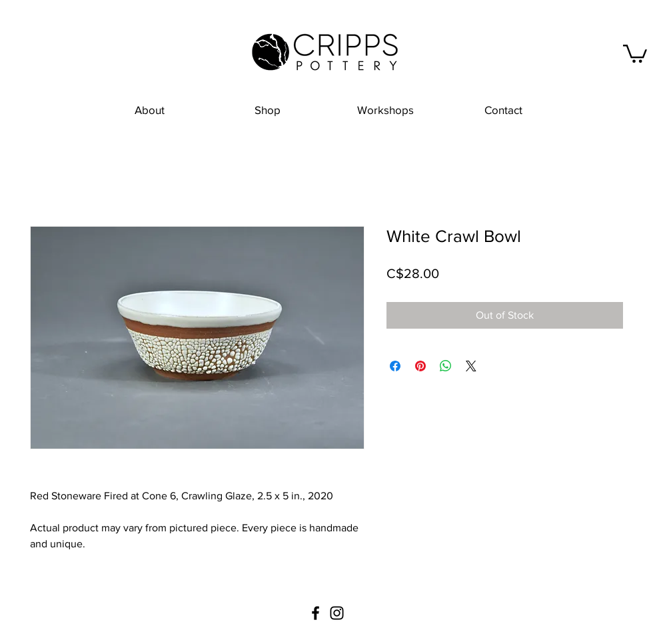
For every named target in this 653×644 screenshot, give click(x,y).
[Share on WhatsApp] (446, 366)
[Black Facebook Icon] (316, 613)
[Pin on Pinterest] (420, 366)
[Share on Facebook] (395, 366)
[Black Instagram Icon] (337, 613)
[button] (635, 53)
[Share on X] (471, 366)
